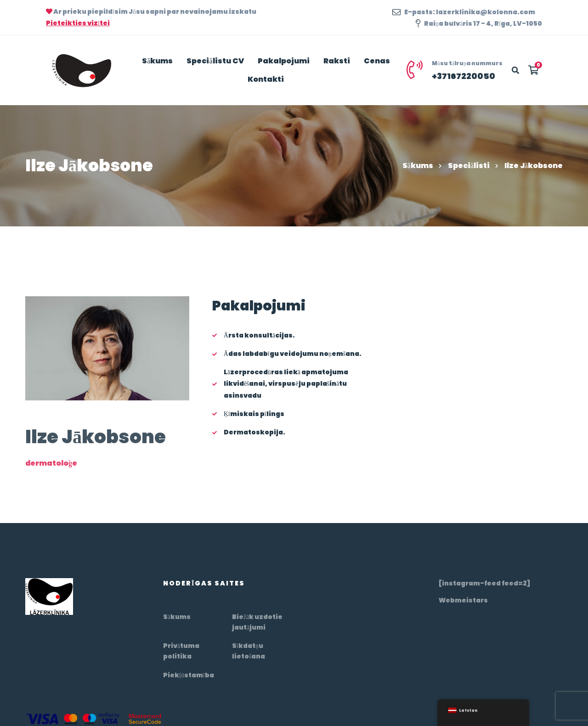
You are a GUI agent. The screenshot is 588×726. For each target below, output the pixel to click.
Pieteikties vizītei (78, 23)
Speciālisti (469, 166)
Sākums (418, 166)
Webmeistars (463, 600)
